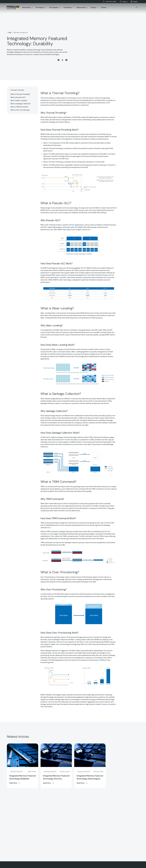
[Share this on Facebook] (66, 60)
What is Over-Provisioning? (20, 110)
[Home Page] (13, 7)
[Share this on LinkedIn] (58, 60)
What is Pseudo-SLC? (18, 97)
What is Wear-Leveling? (19, 101)
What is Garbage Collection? (21, 104)
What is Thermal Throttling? (20, 94)
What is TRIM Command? (19, 107)
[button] (135, 2)
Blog (10, 32)
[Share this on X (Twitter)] (62, 60)
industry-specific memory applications (70, 225)
